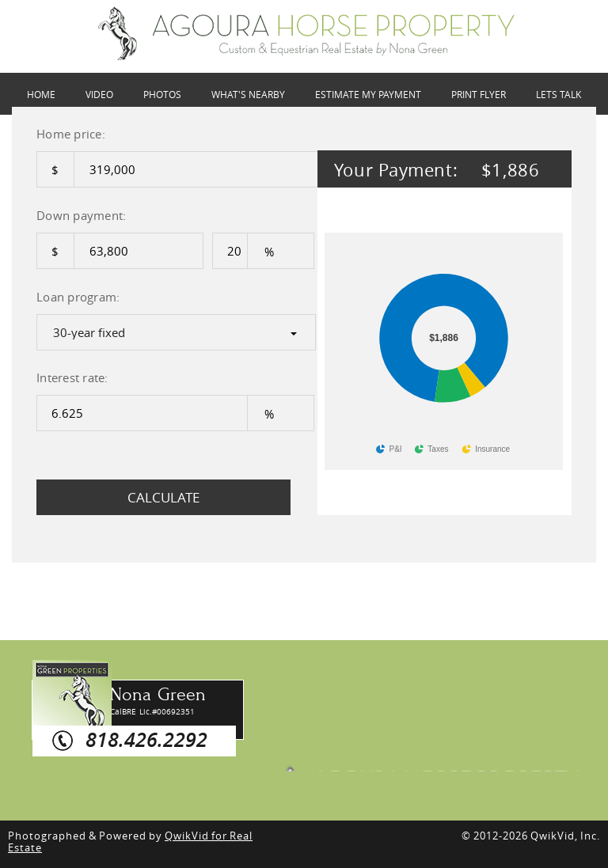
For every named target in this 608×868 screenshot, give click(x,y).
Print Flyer (479, 94)
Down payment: (81, 215)
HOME (41, 94)
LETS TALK (559, 94)
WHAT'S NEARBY (248, 94)
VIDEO (99, 94)
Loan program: (78, 297)
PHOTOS (162, 94)
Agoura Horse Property (428, 756)
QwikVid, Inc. (565, 836)
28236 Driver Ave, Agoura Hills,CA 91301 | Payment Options (306, 33)
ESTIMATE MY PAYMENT (368, 94)
